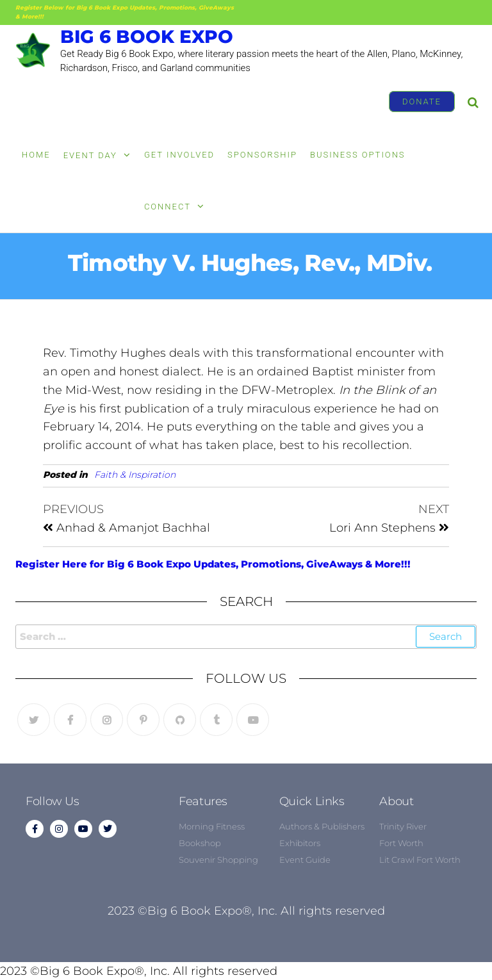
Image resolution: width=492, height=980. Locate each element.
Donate (422, 102)
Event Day (90, 155)
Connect (168, 207)
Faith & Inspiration (135, 475)
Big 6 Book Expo (147, 37)
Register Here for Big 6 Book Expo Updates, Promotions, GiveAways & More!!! (213, 564)
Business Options (358, 155)
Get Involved (179, 155)
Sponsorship (262, 155)
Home (36, 155)
